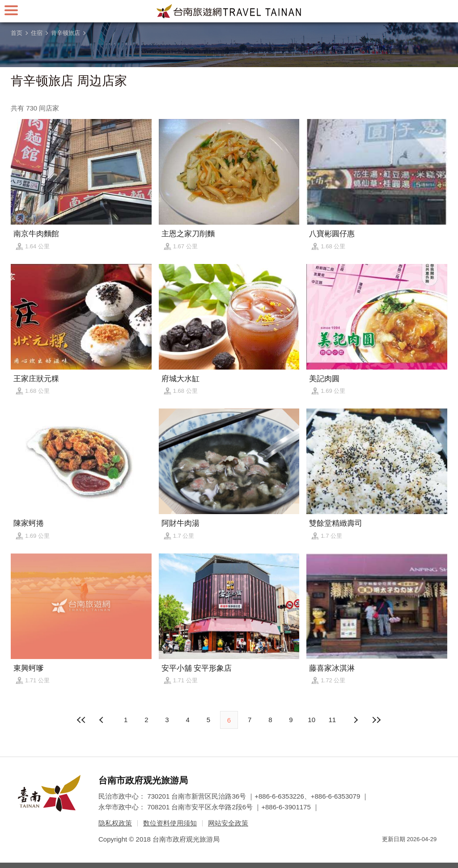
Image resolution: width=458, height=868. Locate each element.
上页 (356, 720)
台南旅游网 (229, 11)
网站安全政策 (228, 823)
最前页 (82, 720)
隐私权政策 (115, 823)
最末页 (376, 720)
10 (312, 720)
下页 (102, 720)
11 (333, 720)
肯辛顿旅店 (66, 33)
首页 (17, 33)
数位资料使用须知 (170, 823)
